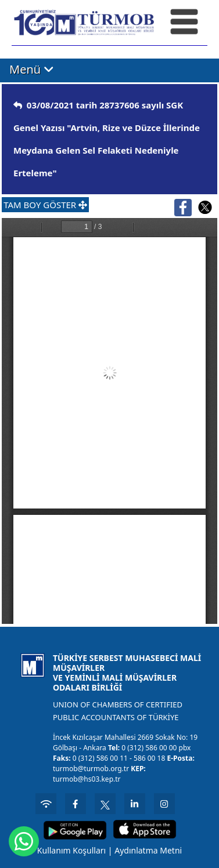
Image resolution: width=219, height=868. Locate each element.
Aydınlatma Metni (148, 850)
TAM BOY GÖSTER (45, 205)
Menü (32, 69)
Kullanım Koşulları (71, 850)
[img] (18, 105)
